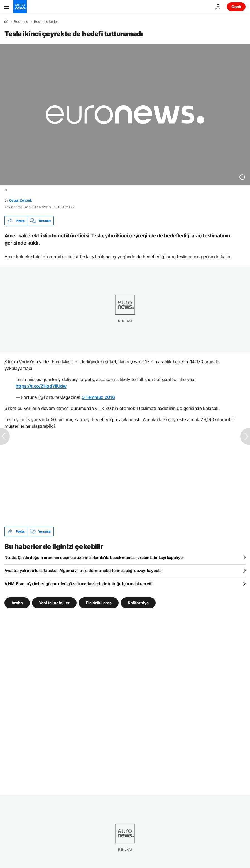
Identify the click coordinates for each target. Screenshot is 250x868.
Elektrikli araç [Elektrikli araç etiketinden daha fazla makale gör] (99, 603)
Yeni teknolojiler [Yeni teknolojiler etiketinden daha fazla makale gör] (54, 603)
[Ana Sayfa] (6, 21)
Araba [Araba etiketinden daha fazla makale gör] (17, 603)
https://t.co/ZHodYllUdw (41, 386)
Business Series (46, 22)
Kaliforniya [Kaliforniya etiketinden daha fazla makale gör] (138, 603)
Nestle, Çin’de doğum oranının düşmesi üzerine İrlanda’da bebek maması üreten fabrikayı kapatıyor (94, 557)
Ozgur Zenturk (21, 200)
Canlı (236, 7)
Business (21, 22)
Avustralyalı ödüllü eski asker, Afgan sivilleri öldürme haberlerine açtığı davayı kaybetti (83, 570)
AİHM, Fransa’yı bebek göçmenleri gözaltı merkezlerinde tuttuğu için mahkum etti (79, 584)
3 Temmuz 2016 (98, 397)
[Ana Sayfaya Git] (20, 7)
